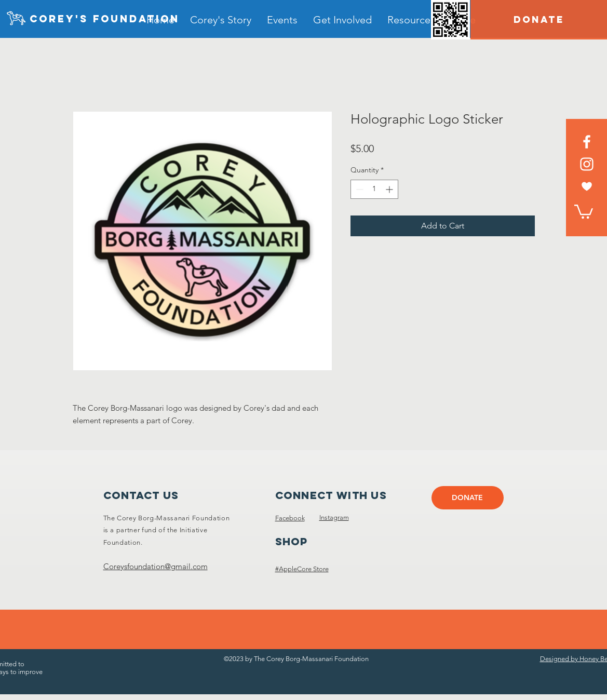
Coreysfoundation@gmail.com (156, 566)
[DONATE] (539, 20)
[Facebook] (587, 142)
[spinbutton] (374, 189)
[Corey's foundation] (105, 19)
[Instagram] (587, 164)
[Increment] (390, 189)
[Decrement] (359, 189)
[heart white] (587, 186)
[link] (584, 211)
